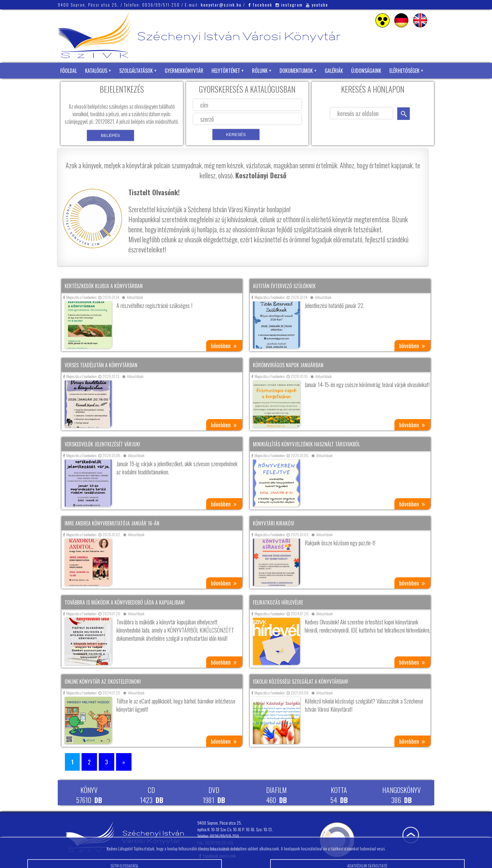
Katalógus (96, 71)
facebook (260, 5)
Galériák (334, 71)
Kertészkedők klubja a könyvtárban (104, 286)
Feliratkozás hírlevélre (278, 602)
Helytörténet (226, 71)
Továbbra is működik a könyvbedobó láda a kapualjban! (125, 602)
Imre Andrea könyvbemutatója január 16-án (112, 523)
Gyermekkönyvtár (184, 71)
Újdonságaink (366, 71)
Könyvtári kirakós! (274, 523)
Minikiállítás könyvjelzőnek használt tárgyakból (306, 444)
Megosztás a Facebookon (80, 297)
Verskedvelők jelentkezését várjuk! (102, 444)
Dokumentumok (296, 71)
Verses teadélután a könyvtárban (101, 365)
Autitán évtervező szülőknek (284, 286)
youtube (317, 5)
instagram (289, 5)
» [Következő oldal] (124, 762)
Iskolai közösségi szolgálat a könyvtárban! (301, 682)
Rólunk (260, 71)
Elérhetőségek (404, 71)
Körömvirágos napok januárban (288, 365)
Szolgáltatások (136, 71)
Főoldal (69, 71)
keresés (404, 114)
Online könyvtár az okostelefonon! (103, 682)
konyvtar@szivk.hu (221, 5)
